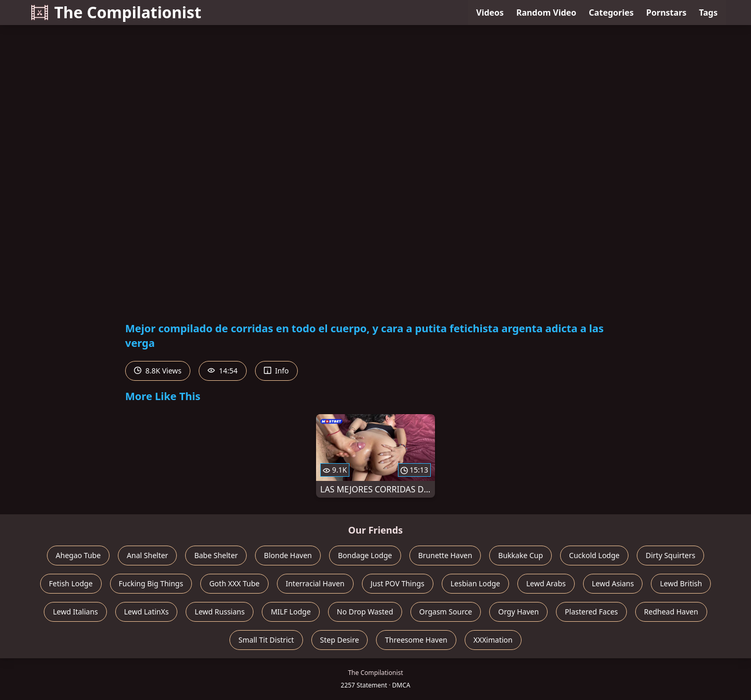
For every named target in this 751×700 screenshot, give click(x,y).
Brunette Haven (445, 555)
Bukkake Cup (520, 555)
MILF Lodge (291, 612)
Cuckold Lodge (594, 555)
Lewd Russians (220, 612)
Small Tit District (266, 640)
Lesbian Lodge (475, 583)
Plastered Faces (591, 612)
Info (276, 371)
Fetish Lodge (71, 583)
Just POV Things (398, 583)
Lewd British (681, 583)
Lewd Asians (613, 583)
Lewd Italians (75, 612)
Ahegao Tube (78, 555)
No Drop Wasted (365, 612)
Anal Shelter (147, 555)
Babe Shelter (216, 555)
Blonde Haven (288, 555)
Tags (708, 13)
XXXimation (493, 640)
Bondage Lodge (365, 555)
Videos (490, 13)
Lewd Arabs (546, 583)
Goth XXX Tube (234, 583)
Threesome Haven (416, 640)
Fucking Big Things (151, 583)
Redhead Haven (671, 612)
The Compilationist (116, 12)
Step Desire (340, 640)
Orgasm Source (446, 612)
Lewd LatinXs (147, 612)
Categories (611, 13)
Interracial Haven (315, 583)
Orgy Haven (518, 612)
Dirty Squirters (670, 555)
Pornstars (666, 13)
